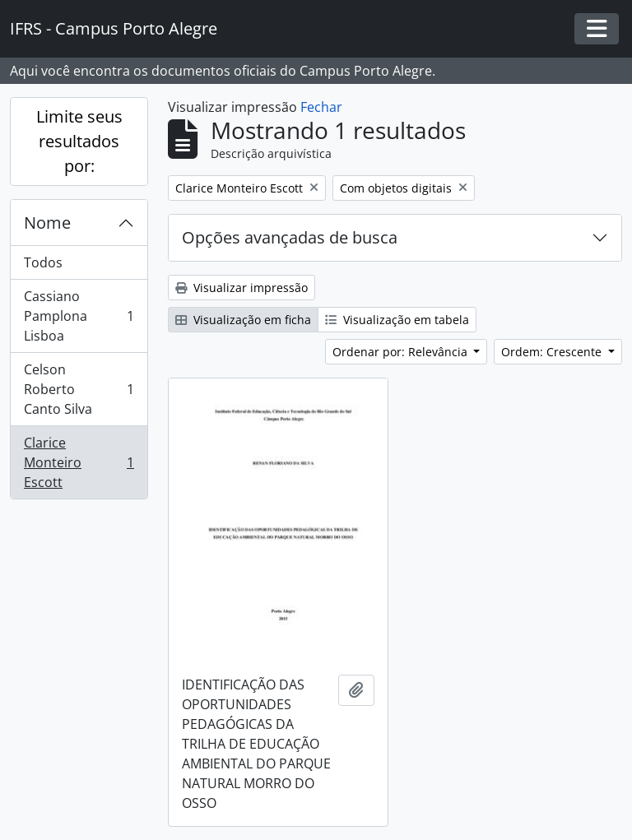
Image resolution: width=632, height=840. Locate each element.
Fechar (321, 107)
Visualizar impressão (242, 288)
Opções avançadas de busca (290, 237)
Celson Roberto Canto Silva (79, 389)
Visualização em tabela (397, 320)
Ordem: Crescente (553, 352)
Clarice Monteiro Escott (79, 462)
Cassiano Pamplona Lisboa (79, 316)
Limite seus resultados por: (79, 141)
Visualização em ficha (243, 320)
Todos (43, 262)
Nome (47, 223)
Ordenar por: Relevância (402, 352)
